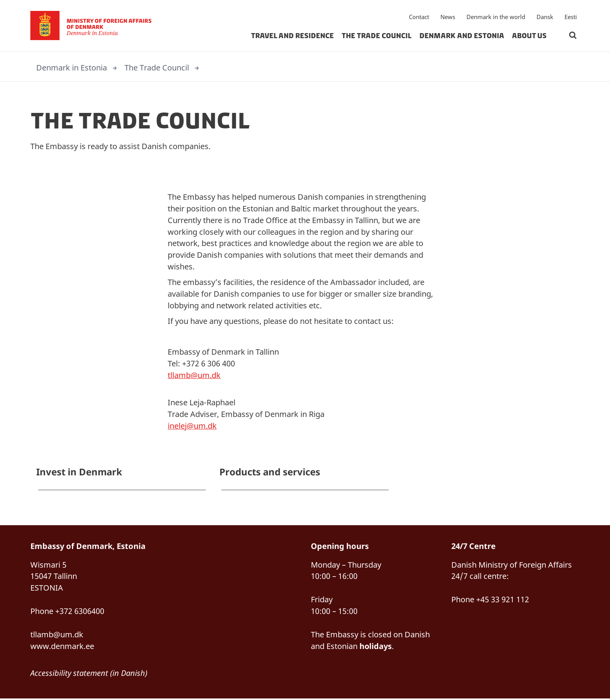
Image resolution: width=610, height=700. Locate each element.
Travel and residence (292, 37)
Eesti (571, 18)
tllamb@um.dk (194, 376)
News (448, 18)
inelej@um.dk (192, 427)
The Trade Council (377, 37)
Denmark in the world (496, 18)
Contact (419, 18)
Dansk (545, 18)
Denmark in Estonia (72, 68)
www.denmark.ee (62, 647)
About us (529, 37)
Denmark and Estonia (462, 37)
